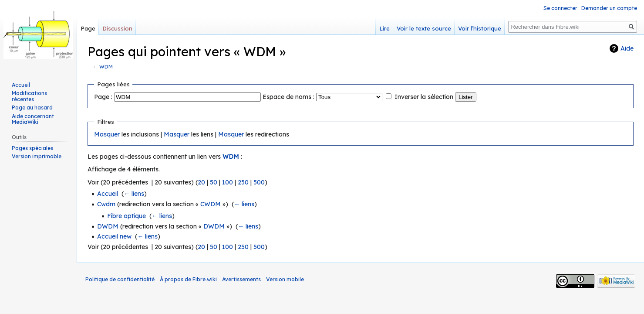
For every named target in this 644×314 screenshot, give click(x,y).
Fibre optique (126, 216)
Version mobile (285, 279)
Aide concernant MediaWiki (33, 119)
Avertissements (241, 279)
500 (259, 182)
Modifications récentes (29, 96)
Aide (627, 48)
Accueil (108, 194)
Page (88, 28)
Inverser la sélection (424, 97)
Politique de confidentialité (120, 279)
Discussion (117, 28)
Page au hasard (32, 108)
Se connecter (560, 8)
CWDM (211, 204)
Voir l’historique (480, 28)
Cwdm (106, 204)
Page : (103, 97)
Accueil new (114, 236)
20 (201, 182)
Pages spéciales (32, 148)
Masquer (107, 134)
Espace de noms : (288, 97)
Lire (384, 28)
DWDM (108, 226)
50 (214, 182)
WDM (106, 67)
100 (228, 182)
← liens (134, 194)
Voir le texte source (424, 28)
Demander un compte (609, 8)
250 (243, 182)
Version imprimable (37, 156)
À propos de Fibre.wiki (188, 279)
